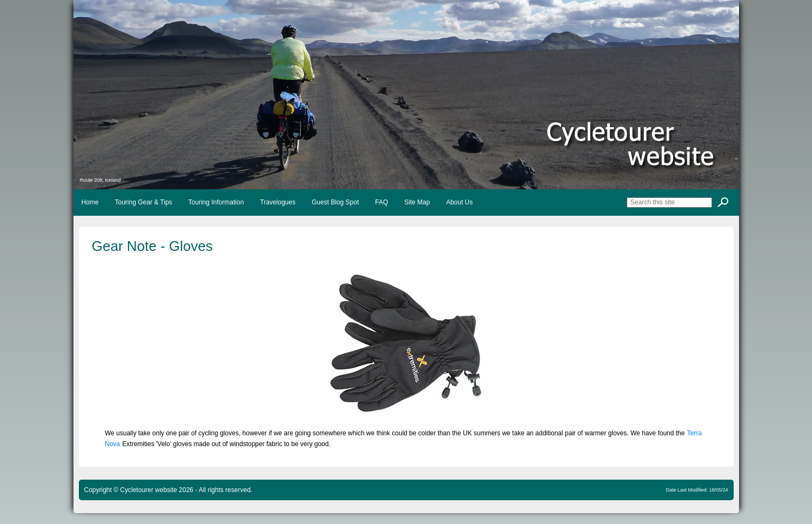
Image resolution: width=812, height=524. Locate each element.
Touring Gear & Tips (144, 202)
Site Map (417, 202)
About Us (459, 202)
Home (90, 202)
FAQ (381, 202)
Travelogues (278, 202)
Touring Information (216, 202)
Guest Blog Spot (335, 202)
